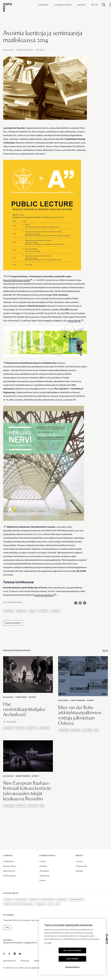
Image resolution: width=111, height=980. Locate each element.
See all (105, 650)
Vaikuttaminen (78, 700)
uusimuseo (62, 900)
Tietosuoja (25, 961)
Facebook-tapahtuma (44, 595)
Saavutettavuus (9, 961)
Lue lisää (48, 951)
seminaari (21, 611)
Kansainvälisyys (10, 866)
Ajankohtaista (63, 5)
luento (32, 611)
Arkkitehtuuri (25, 50)
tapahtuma (9, 611)
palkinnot (76, 730)
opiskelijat (45, 728)
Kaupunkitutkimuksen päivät (16, 280)
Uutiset (40, 50)
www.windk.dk (74, 321)
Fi (93, 5)
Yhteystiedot (81, 866)
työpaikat (19, 728)
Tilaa (7, 927)
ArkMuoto (34, 900)
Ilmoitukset (22, 697)
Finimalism (41, 904)
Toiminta (43, 5)
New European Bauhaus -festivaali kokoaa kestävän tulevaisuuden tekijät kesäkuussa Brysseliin (27, 791)
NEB (97, 730)
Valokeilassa (21, 900)
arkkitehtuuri (48, 900)
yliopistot (43, 611)
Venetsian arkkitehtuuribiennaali (19, 904)
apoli (51, 904)
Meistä (82, 5)
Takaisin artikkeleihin (13, 623)
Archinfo (8, 728)
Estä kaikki (87, 959)
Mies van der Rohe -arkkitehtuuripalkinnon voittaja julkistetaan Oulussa (80, 715)
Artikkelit (43, 866)
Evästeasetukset (72, 967)
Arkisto (42, 880)
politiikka (88, 730)
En (97, 5)
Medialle (79, 871)
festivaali (21, 806)
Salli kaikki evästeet (57, 959)
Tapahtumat (45, 876)
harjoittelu (32, 728)
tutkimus (55, 611)
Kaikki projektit (9, 876)
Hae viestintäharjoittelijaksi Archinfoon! (24, 709)
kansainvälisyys (76, 900)
